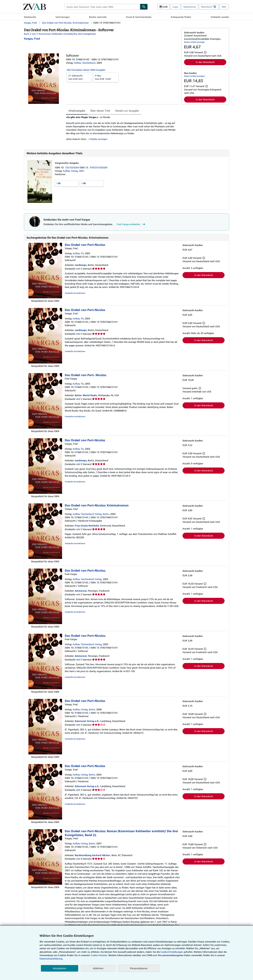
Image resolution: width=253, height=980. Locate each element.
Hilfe (224, 7)
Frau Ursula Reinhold (87, 526)
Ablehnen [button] (98, 968)
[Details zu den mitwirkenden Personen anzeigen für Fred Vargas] (32, 39)
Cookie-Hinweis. (99, 955)
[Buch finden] (144, 7)
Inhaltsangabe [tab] (77, 111)
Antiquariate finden (181, 17)
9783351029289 (99, 167)
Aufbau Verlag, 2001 (74, 171)
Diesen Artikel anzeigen (194, 42)
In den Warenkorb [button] (205, 62)
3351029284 (72, 167)
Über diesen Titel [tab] (100, 111)
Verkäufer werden (220, 17)
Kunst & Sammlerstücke (139, 17)
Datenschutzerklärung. (51, 959)
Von (79, 77)
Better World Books (86, 395)
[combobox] (102, 7)
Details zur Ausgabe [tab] (127, 111)
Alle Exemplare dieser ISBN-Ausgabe (86, 70)
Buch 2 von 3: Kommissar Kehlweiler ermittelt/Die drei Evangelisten (60, 34)
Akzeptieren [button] (59, 968)
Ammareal (81, 591)
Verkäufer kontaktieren (75, 293)
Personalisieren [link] (139, 968)
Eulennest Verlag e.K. (87, 721)
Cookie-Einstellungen (172, 952)
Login (175, 7)
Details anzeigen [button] (99, 139)
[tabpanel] (122, 129)
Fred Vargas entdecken (131, 224)
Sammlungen (63, 17)
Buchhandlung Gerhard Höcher (93, 855)
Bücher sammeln (98, 17)
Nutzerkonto (190, 7)
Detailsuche (30, 17)
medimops (81, 265)
